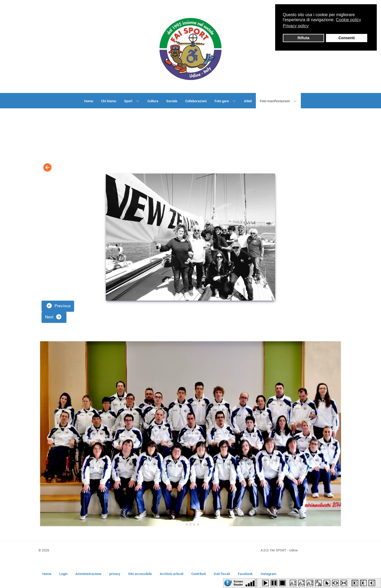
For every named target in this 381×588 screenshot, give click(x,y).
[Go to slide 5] (198, 524)
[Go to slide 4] (194, 524)
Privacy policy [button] (296, 26)
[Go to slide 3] (190, 524)
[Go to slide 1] (183, 524)
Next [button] (53, 317)
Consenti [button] (347, 38)
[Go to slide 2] (187, 524)
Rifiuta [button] (303, 38)
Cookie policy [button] (348, 20)
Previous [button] (58, 306)
